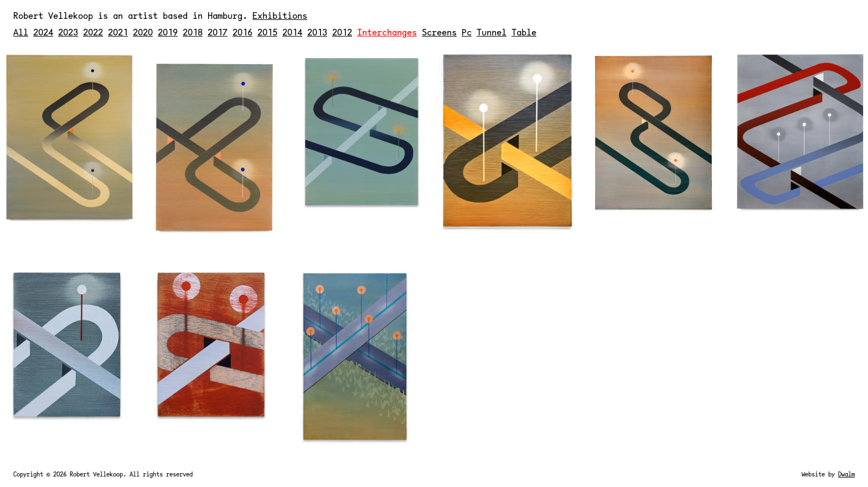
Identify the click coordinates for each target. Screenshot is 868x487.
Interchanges (387, 32)
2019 (168, 32)
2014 (292, 32)
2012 (342, 32)
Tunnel (492, 32)
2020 (143, 32)
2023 (68, 32)
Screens (439, 32)
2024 (43, 32)
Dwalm (846, 474)
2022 (93, 32)
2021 (118, 32)
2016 (242, 32)
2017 (218, 32)
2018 (193, 32)
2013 (317, 32)
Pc (467, 32)
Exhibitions (280, 15)
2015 (267, 32)
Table (524, 32)
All (21, 32)
